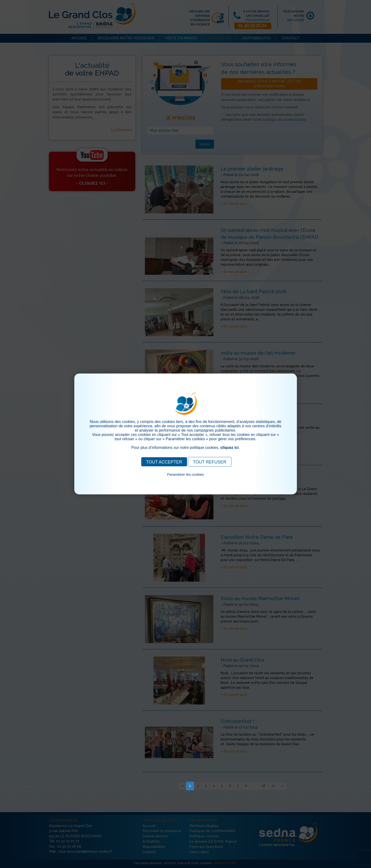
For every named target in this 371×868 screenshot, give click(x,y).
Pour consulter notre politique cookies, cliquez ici (186, 480)
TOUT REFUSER (210, 462)
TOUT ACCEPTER (164, 462)
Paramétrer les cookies (185, 474)
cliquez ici (229, 448)
